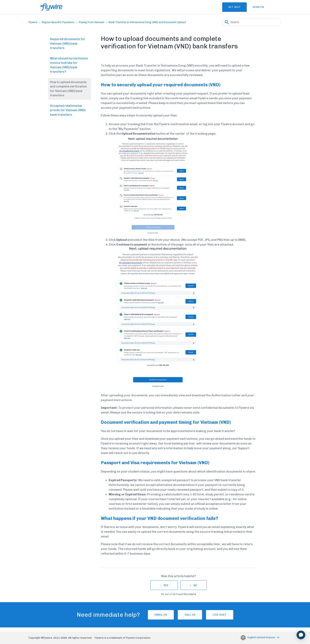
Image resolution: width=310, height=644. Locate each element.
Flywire (33, 22)
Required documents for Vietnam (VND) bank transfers (68, 44)
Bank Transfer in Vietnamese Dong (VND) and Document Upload (147, 22)
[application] (301, 635)
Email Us (155, 615)
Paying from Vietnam (92, 22)
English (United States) (262, 637)
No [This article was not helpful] (195, 585)
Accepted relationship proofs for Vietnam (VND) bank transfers (68, 110)
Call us (190, 615)
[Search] (252, 22)
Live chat (225, 615)
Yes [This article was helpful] (166, 585)
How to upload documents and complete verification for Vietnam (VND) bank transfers (68, 89)
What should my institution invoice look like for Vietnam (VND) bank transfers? (69, 65)
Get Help (231, 7)
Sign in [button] (258, 7)
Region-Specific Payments (58, 22)
